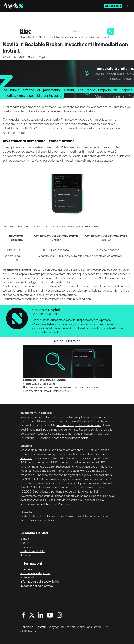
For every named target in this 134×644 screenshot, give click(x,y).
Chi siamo (27, 627)
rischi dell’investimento (74, 438)
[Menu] (128, 6)
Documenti (27, 569)
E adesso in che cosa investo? (45, 380)
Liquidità (26, 446)
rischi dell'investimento (47, 299)
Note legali (27, 578)
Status (25, 539)
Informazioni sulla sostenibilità (40, 582)
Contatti (40, 627)
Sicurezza (27, 556)
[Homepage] (14, 6)
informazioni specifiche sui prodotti (79, 425)
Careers (25, 543)
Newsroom (27, 547)
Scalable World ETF (33, 551)
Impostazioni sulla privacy (37, 586)
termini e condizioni (79, 299)
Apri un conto (113, 6)
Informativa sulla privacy (36, 573)
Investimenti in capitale (36, 413)
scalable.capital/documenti (56, 504)
